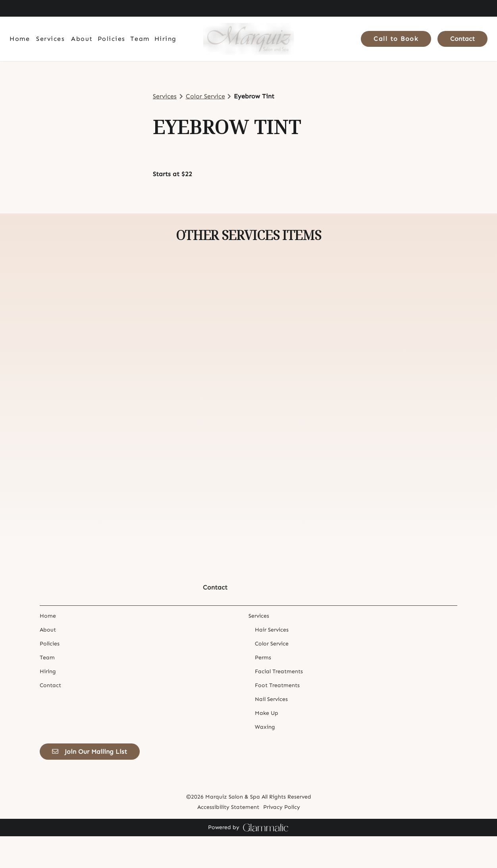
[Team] (140, 39)
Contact (462, 39)
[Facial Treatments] (279, 703)
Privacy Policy (282, 839)
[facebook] (13, 8)
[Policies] (112, 39)
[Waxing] (265, 759)
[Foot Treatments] (277, 717)
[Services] (50, 39)
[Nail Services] (271, 731)
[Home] (21, 39)
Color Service (205, 96)
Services (165, 96)
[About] (82, 39)
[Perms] (263, 689)
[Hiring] (166, 39)
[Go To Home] (248, 39)
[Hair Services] (272, 662)
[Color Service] (272, 675)
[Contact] (461, 39)
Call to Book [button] (396, 39)
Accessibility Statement (228, 839)
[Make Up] (267, 745)
